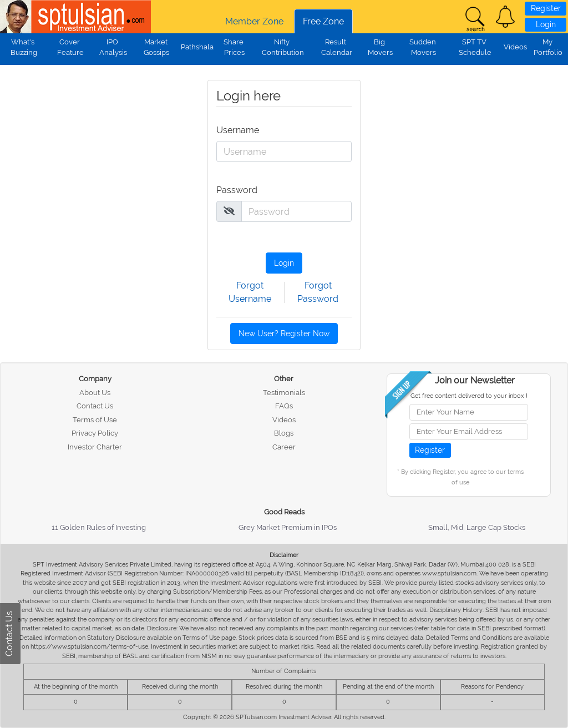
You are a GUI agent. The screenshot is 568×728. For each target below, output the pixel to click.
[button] (505, 17)
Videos (515, 47)
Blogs (284, 433)
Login (546, 24)
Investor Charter (95, 447)
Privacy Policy (95, 433)
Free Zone (323, 21)
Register (546, 8)
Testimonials (284, 393)
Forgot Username (250, 292)
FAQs (284, 406)
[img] (229, 211)
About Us (95, 393)
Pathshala (197, 47)
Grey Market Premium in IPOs (288, 527)
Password (232, 190)
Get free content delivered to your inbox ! (469, 396)
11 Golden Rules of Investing (99, 527)
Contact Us (95, 406)
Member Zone (254, 21)
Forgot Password (318, 292)
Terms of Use (95, 420)
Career (284, 447)
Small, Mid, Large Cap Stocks (477, 527)
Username (232, 130)
